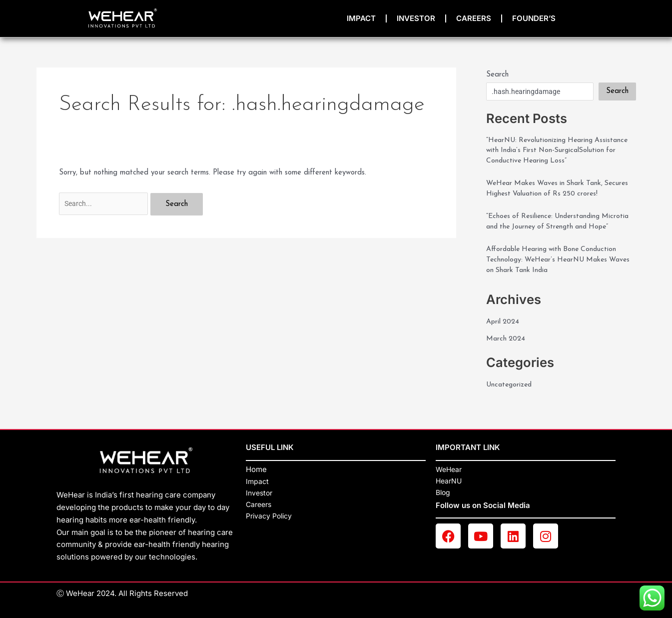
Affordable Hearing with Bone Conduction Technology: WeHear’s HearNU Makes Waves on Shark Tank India (555, 278)
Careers (474, 18)
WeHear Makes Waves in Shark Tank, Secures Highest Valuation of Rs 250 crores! (559, 192)
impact (361, 18)
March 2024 (506, 358)
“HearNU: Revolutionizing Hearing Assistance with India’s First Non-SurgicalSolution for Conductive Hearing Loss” (561, 152)
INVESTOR (416, 18)
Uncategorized (511, 404)
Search (497, 75)
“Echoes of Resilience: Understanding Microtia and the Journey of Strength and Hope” (555, 232)
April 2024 (504, 341)
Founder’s (534, 18)
